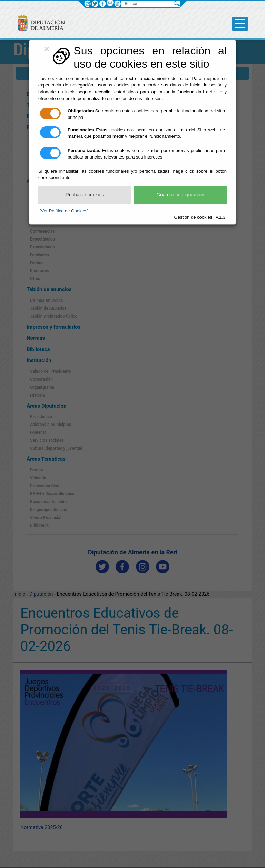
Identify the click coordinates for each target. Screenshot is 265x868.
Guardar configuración (180, 195)
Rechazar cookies (85, 195)
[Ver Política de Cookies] (64, 211)
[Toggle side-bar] (240, 24)
